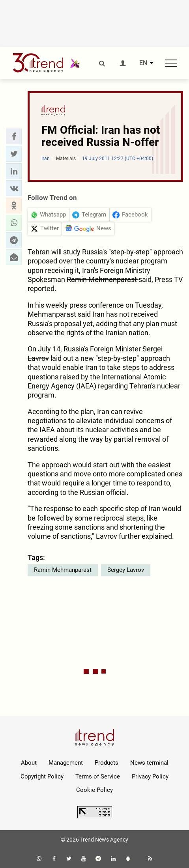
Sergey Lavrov (126, 570)
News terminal (149, 763)
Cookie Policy (94, 790)
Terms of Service (98, 777)
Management (66, 763)
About (29, 763)
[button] (14, 136)
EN (143, 63)
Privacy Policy (150, 777)
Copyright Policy (42, 777)
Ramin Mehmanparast (63, 570)
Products (107, 763)
